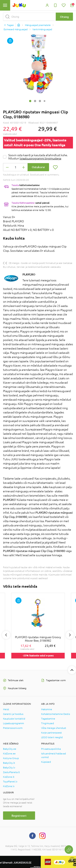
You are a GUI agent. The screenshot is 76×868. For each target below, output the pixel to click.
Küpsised (46, 762)
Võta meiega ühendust (54, 728)
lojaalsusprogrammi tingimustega (40, 158)
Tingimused (48, 723)
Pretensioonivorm (13, 728)
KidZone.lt (9, 777)
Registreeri (19, 816)
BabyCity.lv (9, 768)
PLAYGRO (29, 274)
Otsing (64, 17)
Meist (6, 709)
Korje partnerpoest (51, 733)
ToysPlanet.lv (10, 782)
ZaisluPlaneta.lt (11, 772)
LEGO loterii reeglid (52, 737)
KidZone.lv (9, 786)
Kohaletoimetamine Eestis (56, 714)
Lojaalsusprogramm (13, 723)
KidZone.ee (9, 754)
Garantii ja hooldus (13, 714)
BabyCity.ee (10, 749)
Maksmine (47, 709)
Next (70, 635)
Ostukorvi (38, 167)
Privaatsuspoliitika (51, 749)
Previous (6, 635)
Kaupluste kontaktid (14, 719)
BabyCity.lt (9, 763)
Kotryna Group (11, 758)
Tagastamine (48, 719)
